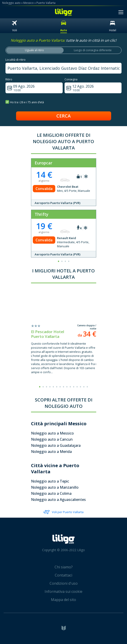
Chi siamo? (64, 567)
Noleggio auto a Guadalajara (56, 445)
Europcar (43, 163)
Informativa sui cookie (63, 591)
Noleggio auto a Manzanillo (55, 487)
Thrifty (42, 214)
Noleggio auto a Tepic (50, 481)
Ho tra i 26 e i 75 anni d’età (25, 102)
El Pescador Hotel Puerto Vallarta (48, 334)
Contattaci (63, 575)
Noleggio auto (11, 3)
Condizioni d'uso (64, 583)
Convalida (44, 189)
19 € (44, 226)
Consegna (71, 79)
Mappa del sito (63, 600)
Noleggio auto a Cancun (52, 439)
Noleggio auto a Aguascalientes (58, 500)
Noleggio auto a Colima (51, 493)
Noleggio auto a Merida (51, 452)
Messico (29, 3)
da (87, 335)
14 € (44, 175)
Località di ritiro (16, 60)
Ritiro (9, 79)
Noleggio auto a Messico (52, 433)
